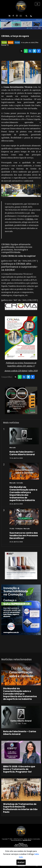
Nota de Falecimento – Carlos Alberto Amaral (22, 453)
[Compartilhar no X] (21, 51)
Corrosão (20, 483)
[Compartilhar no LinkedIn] (30, 51)
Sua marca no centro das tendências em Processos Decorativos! (24, 535)
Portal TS (5, 45)
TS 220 (17, 42)
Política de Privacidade (21, 846)
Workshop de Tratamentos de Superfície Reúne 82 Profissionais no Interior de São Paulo (20, 808)
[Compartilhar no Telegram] (34, 51)
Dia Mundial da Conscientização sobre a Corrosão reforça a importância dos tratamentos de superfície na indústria (23, 494)
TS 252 (12, 529)
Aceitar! (21, 862)
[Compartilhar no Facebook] (39, 51)
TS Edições (19, 529)
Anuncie (21, 843)
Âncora (11, 42)
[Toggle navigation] (37, 4)
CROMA (30, 219)
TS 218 (4, 42)
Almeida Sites (27, 840)
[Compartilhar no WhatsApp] (26, 51)
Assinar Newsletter (21, 845)
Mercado (13, 447)
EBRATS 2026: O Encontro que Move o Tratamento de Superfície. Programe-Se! (19, 769)
